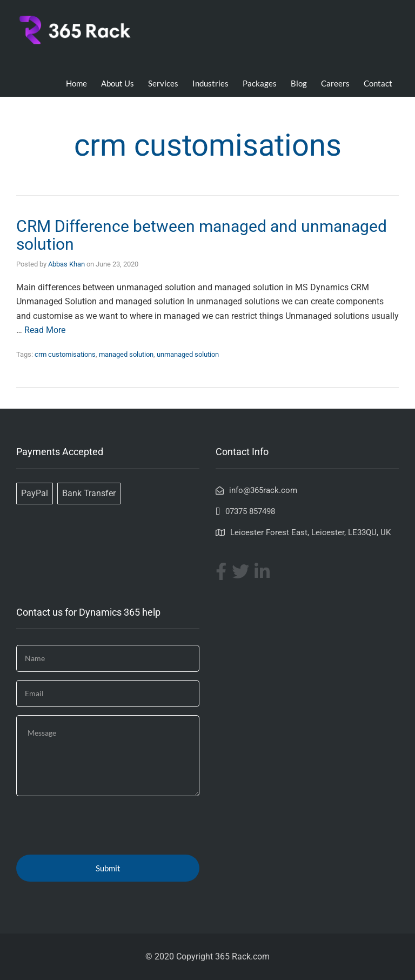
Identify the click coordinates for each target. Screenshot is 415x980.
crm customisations (65, 354)
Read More (45, 330)
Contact (378, 83)
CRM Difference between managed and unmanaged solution (202, 235)
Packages (260, 83)
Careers (335, 83)
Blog (299, 83)
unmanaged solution (188, 354)
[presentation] (98, 825)
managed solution (126, 354)
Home (76, 83)
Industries (210, 83)
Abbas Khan (66, 264)
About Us (118, 83)
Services (163, 83)
